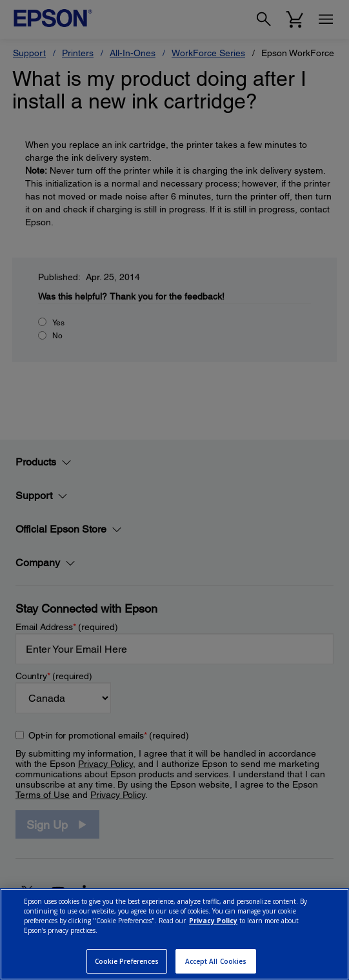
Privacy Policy (213, 921)
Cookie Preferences (127, 961)
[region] (174, 934)
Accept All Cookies (216, 961)
